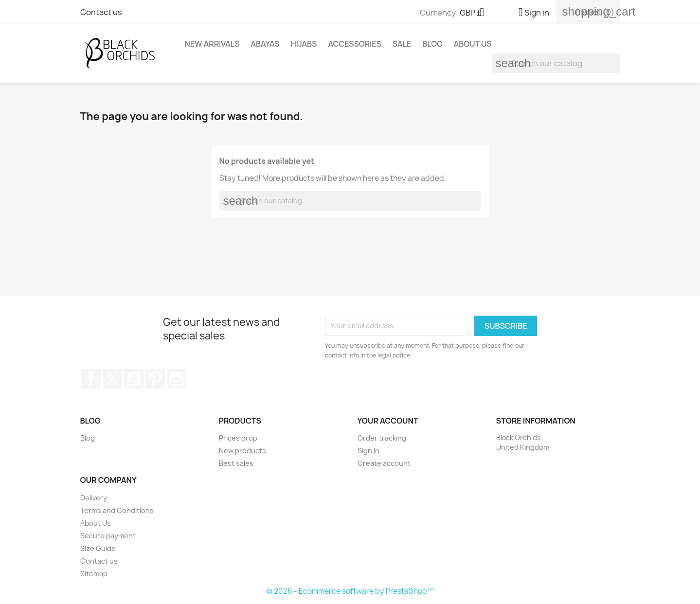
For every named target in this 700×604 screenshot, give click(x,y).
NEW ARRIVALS (212, 44)
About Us (473, 44)
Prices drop (238, 438)
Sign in (368, 451)
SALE (402, 44)
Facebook (91, 379)
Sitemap (94, 574)
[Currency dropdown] (476, 13)
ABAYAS (265, 44)
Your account (388, 421)
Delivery (94, 498)
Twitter (112, 379)
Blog (432, 44)
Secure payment (108, 536)
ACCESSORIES (354, 44)
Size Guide (98, 548)
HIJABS (304, 44)
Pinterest (155, 379)
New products (242, 451)
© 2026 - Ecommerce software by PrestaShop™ (350, 591)
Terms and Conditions (117, 510)
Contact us (101, 12)
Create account (384, 463)
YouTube (134, 379)
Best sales (236, 463)
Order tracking (382, 438)
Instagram (177, 379)
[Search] (556, 63)
